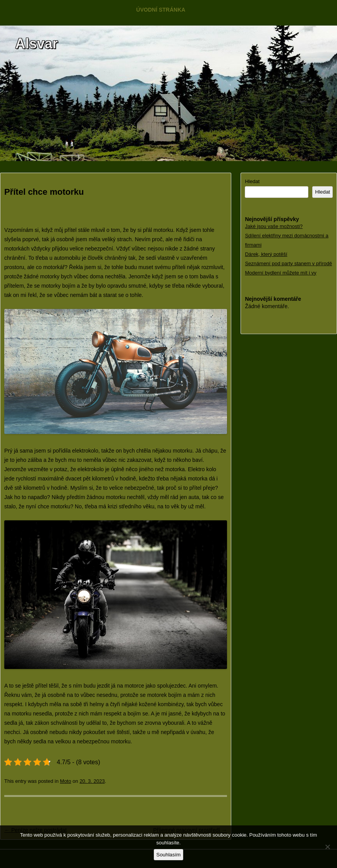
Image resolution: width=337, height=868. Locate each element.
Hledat (252, 181)
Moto (66, 781)
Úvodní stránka (161, 10)
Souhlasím (169, 855)
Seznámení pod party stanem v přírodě (288, 263)
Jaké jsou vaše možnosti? (274, 226)
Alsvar (36, 44)
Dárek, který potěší (266, 254)
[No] (327, 847)
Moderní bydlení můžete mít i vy (280, 273)
